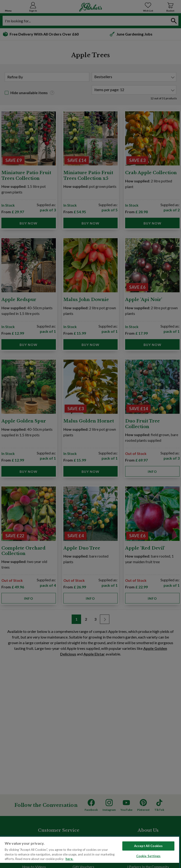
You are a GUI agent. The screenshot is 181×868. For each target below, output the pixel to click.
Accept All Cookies (148, 846)
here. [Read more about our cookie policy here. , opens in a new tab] (69, 859)
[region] (90, 852)
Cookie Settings (148, 856)
